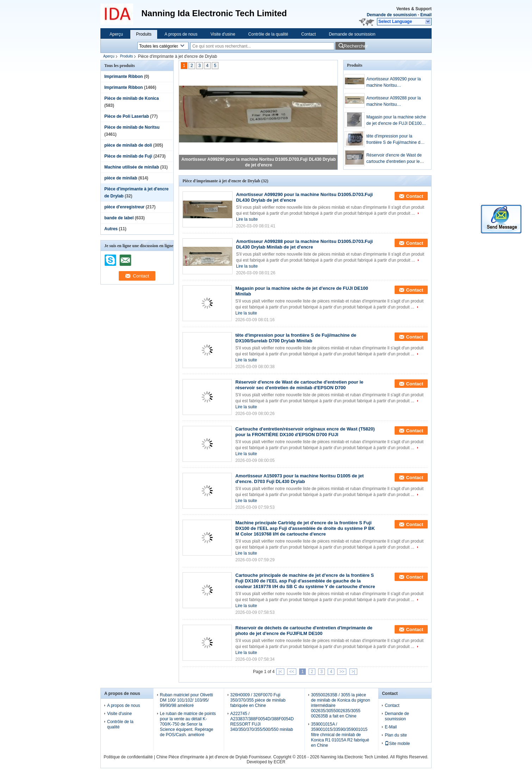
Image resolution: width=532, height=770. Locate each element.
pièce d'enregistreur (124, 207)
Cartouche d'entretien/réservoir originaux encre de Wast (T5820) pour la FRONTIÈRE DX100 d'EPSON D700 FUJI (305, 432)
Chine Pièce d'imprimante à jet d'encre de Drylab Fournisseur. (215, 757)
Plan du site (396, 735)
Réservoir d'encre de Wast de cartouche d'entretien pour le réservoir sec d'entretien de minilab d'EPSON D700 (394, 159)
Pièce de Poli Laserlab (127, 116)
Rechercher (354, 46)
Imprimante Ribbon (123, 77)
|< (280, 672)
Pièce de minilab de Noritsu (132, 127)
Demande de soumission (392, 15)
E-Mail (391, 727)
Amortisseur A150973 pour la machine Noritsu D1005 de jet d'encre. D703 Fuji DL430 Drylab (299, 479)
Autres (111, 229)
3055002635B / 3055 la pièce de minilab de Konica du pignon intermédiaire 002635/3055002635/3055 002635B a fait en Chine (341, 705)
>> (342, 672)
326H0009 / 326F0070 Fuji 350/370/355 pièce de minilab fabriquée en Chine (258, 700)
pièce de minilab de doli (128, 145)
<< (292, 672)
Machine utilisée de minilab (132, 167)
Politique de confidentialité (128, 757)
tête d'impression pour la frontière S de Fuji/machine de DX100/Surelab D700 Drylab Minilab (395, 140)
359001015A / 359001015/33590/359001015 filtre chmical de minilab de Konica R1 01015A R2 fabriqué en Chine (340, 735)
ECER (280, 762)
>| (353, 672)
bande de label (119, 218)
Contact (308, 34)
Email (426, 15)
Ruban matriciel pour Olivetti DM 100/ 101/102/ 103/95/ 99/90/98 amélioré (187, 700)
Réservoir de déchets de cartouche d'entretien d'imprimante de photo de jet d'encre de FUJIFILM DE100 (304, 631)
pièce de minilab (121, 178)
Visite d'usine (223, 34)
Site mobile (397, 744)
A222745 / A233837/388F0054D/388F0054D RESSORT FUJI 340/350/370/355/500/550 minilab (262, 722)
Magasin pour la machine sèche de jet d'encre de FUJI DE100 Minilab (396, 121)
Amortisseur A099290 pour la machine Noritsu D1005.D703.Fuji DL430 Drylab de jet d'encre (396, 82)
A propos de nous (181, 34)
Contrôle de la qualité (268, 34)
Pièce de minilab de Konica (132, 98)
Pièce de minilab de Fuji (128, 156)
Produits (144, 34)
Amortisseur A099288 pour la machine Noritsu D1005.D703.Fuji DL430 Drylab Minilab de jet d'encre (396, 102)
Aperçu (116, 34)
